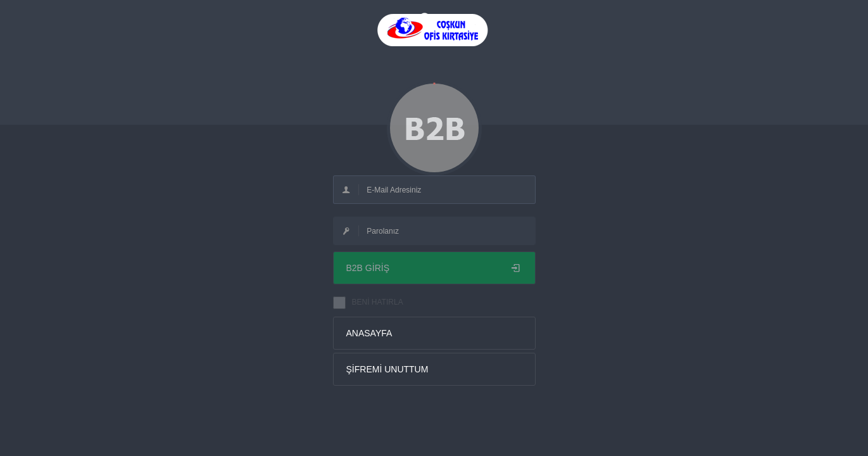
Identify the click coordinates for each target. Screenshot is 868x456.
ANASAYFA (369, 333)
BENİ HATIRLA (378, 302)
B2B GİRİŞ (434, 268)
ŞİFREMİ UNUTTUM (387, 369)
